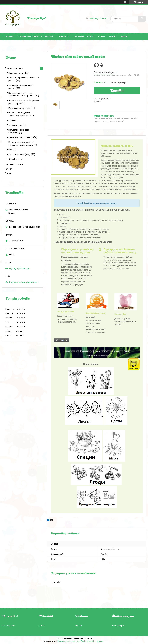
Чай (10, 150)
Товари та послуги (28, 36)
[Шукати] (142, 19)
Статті (101, 36)
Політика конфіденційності (92, 641)
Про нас (50, 36)
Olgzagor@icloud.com (20, 268)
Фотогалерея (118, 626)
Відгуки (8, 173)
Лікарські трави (16, 73)
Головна (8, 36)
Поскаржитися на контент (68, 641)
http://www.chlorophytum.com (24, 282)
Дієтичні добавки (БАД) (19, 154)
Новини (79, 626)
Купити (117, 91)
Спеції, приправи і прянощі (20, 137)
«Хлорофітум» (8, 626)
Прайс (113, 36)
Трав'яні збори (15, 125)
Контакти (64, 36)
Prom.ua (88, 638)
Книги (124, 36)
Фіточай (12, 120)
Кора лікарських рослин (20, 108)
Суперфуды (14, 159)
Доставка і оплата (84, 36)
